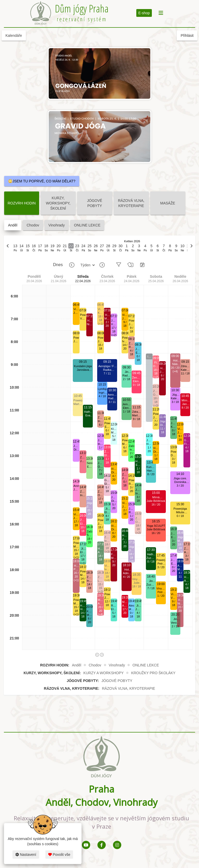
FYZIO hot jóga (114, 554)
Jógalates (90, 503)
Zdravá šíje (83, 457)
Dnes (58, 265)
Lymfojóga (102, 389)
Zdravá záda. (83, 492)
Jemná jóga (101, 463)
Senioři (90, 463)
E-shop (144, 13)
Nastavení (26, 855)
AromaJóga (76, 486)
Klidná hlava (114, 429)
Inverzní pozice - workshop (149, 357)
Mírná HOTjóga (101, 600)
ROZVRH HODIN (22, 203)
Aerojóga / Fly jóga (107, 366)
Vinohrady (57, 225)
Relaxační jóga (114, 606)
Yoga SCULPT (156, 526)
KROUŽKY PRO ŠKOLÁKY (153, 673)
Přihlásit (187, 35)
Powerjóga (76, 338)
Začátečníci (90, 531)
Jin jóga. (83, 549)
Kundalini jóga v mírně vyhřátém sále (151, 467)
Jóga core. (76, 446)
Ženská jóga (83, 520)
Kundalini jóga (83, 366)
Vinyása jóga (76, 309)
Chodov (33, 225)
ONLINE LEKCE (87, 225)
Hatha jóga (88, 412)
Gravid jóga (107, 480)
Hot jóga (76, 566)
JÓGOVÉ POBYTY (95, 203)
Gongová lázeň (187, 440)
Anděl (13, 225)
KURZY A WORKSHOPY (104, 673)
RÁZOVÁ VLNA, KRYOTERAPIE (131, 203)
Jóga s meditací (149, 440)
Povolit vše (59, 855)
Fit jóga (156, 363)
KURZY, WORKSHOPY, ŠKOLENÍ (58, 203)
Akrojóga (132, 606)
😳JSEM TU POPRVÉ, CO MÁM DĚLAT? (42, 181)
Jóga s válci (138, 349)
